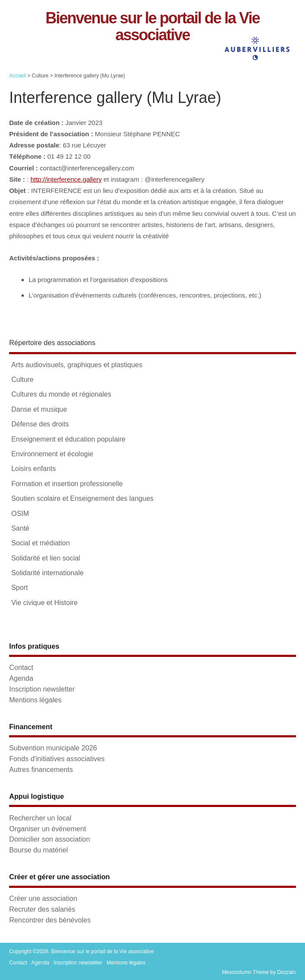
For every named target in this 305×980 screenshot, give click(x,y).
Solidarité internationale (47, 573)
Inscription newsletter (42, 689)
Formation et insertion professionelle (67, 484)
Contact (21, 667)
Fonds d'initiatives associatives (57, 759)
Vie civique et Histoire (44, 603)
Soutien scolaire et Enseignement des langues (82, 498)
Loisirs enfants (33, 469)
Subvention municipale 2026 (53, 748)
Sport (19, 588)
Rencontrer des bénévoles (50, 920)
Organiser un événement (48, 829)
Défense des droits (40, 424)
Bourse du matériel (38, 850)
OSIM (20, 514)
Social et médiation (40, 543)
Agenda (21, 678)
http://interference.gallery (66, 179)
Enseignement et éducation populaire (68, 439)
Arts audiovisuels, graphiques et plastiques (77, 365)
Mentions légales (35, 700)
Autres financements (41, 769)
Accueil (17, 76)
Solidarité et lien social (46, 558)
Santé (20, 528)
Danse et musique (39, 409)
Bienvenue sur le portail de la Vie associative (152, 27)
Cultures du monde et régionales (61, 394)
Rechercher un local (40, 818)
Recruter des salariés (42, 909)
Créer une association (43, 898)
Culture (22, 380)
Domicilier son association (49, 839)
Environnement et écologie (52, 454)
